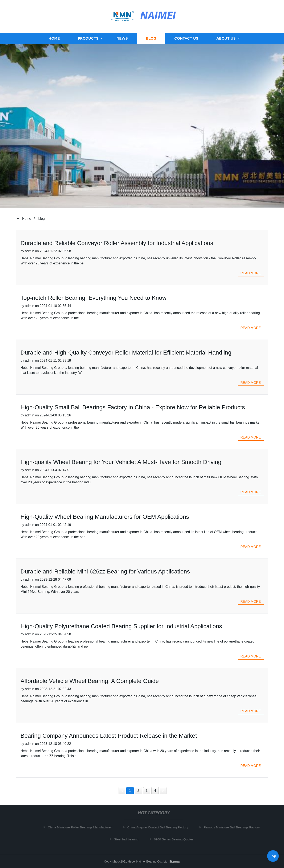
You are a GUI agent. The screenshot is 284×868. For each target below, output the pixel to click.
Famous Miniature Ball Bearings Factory (233, 827)
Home (54, 38)
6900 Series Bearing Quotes (175, 839)
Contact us (186, 38)
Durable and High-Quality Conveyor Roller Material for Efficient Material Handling (126, 353)
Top (273, 857)
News (122, 38)
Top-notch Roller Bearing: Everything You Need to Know (94, 298)
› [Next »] (163, 791)
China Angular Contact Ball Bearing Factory (159, 827)
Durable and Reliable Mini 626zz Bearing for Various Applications (105, 571)
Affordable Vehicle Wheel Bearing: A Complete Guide (90, 681)
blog (41, 219)
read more (251, 273)
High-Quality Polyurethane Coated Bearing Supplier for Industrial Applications (121, 626)
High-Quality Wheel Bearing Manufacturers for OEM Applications (105, 517)
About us (226, 38)
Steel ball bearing (128, 839)
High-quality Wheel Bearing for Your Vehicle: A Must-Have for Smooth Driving (121, 462)
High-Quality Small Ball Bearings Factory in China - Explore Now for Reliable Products (133, 407)
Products (88, 38)
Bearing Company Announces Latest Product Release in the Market (109, 736)
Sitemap (175, 861)
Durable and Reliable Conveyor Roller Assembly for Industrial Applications (117, 243)
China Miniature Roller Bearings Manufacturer (82, 827)
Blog (151, 38)
